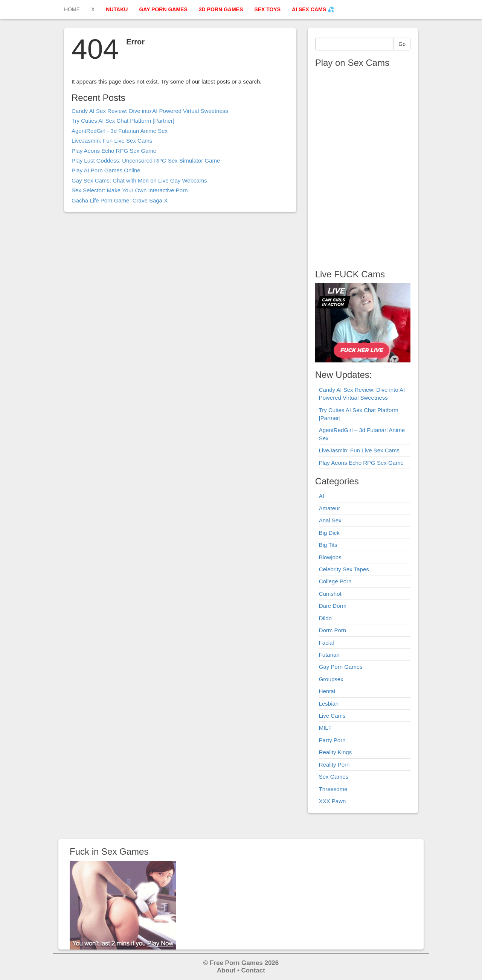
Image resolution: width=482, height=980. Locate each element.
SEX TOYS (267, 9)
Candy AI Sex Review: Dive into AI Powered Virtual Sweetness (150, 111)
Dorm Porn (333, 630)
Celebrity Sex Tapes (344, 569)
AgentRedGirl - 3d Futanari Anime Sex (120, 131)
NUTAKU (117, 9)
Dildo (325, 618)
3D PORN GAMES (221, 9)
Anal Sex (330, 520)
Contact (253, 970)
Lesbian (329, 704)
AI (322, 496)
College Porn (335, 581)
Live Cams (332, 716)
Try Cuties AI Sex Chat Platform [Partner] (123, 121)
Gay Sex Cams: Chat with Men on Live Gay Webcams (139, 180)
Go (402, 44)
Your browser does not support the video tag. (362, 166)
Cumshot (330, 594)
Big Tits (328, 545)
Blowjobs (330, 557)
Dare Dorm (333, 606)
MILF (325, 728)
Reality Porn (334, 765)
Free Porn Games (236, 963)
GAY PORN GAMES (163, 9)
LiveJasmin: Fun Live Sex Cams (112, 141)
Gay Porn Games (341, 667)
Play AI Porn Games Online (106, 170)
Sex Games (334, 777)
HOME (72, 9)
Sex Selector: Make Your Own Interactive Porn (130, 190)
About (226, 970)
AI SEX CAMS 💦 (313, 9)
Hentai (327, 691)
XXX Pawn (333, 801)
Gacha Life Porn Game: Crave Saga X (120, 200)
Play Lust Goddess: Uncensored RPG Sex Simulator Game (146, 161)
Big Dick (329, 533)
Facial (326, 643)
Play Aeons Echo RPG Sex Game (114, 151)
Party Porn (332, 740)
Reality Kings (336, 752)
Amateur (330, 508)
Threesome (333, 789)
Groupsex (331, 679)
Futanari (329, 655)
